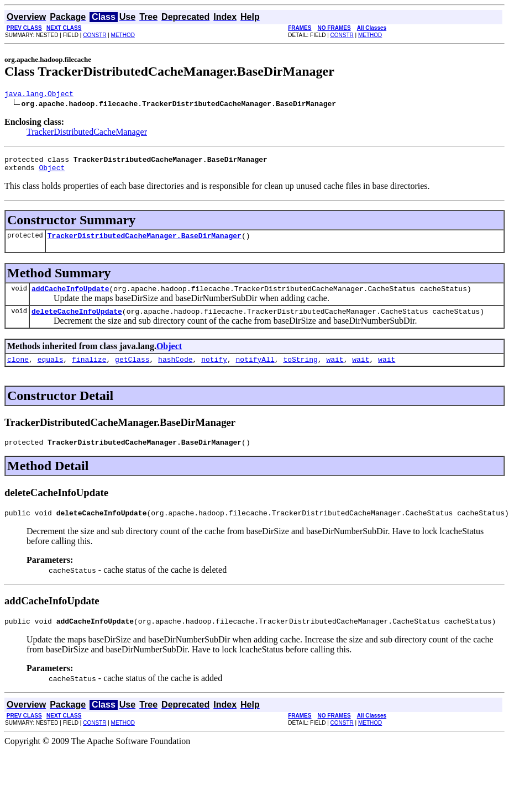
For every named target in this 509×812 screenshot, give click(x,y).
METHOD (123, 35)
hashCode (175, 371)
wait (335, 371)
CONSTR (95, 35)
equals (51, 371)
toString (300, 371)
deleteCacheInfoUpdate (77, 321)
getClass (132, 371)
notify (214, 371)
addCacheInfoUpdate (70, 297)
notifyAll (255, 371)
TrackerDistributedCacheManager (87, 133)
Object (52, 172)
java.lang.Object (39, 95)
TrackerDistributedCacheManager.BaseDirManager (145, 242)
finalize (89, 371)
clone (18, 371)
